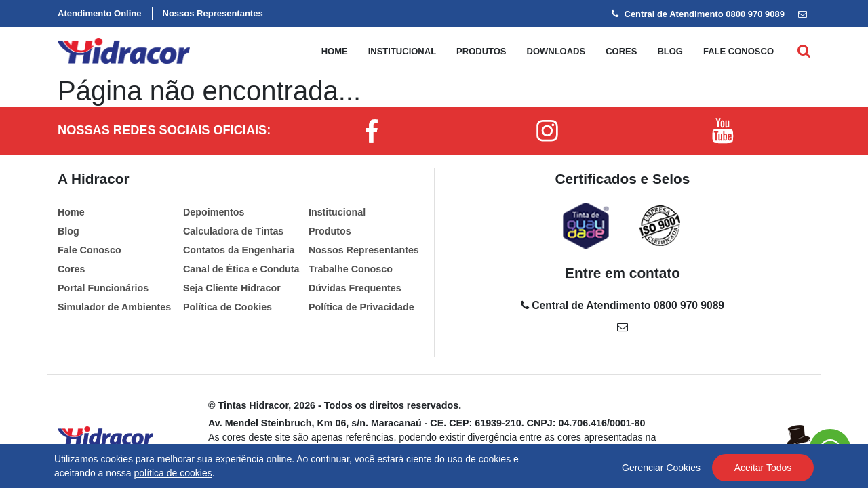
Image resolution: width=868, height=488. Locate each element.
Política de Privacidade (361, 307)
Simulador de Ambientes (114, 307)
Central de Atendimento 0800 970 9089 (698, 14)
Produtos (481, 51)
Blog (670, 51)
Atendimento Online (100, 13)
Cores (621, 51)
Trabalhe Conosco (351, 269)
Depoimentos (214, 212)
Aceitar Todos (763, 468)
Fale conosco (738, 51)
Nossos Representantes (213, 13)
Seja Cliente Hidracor (232, 288)
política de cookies (173, 473)
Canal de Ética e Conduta (241, 269)
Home (335, 51)
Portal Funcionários (103, 288)
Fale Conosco (90, 250)
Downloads (556, 51)
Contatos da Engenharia (239, 250)
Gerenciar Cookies (661, 468)
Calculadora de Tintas (233, 231)
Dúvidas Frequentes (355, 288)
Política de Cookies (228, 307)
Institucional (402, 51)
